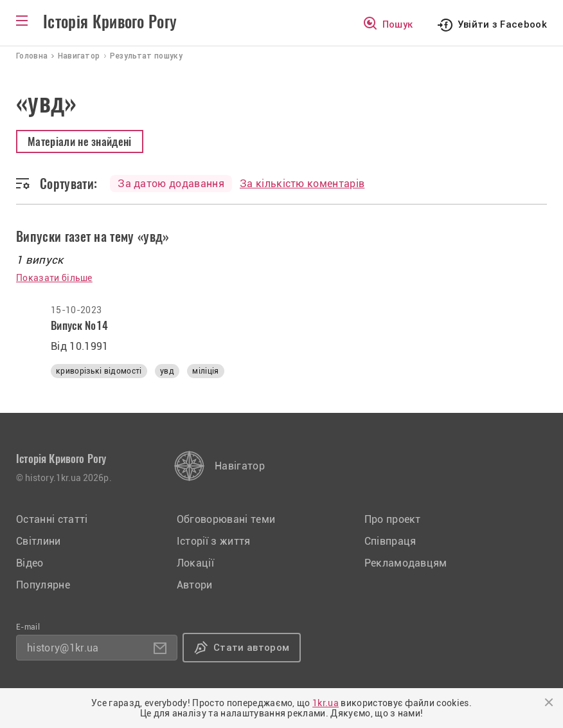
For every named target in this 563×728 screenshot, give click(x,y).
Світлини (39, 541)
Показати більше (54, 278)
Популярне (43, 585)
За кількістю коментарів (302, 184)
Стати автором (251, 648)
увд (167, 371)
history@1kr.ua (63, 648)
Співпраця (390, 541)
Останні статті (52, 519)
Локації (195, 563)
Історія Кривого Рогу (110, 22)
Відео (30, 563)
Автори (195, 585)
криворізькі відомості (99, 371)
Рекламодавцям (406, 563)
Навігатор (240, 466)
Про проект (393, 519)
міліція (205, 371)
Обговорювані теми (226, 519)
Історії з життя (214, 541)
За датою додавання (171, 184)
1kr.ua (326, 703)
